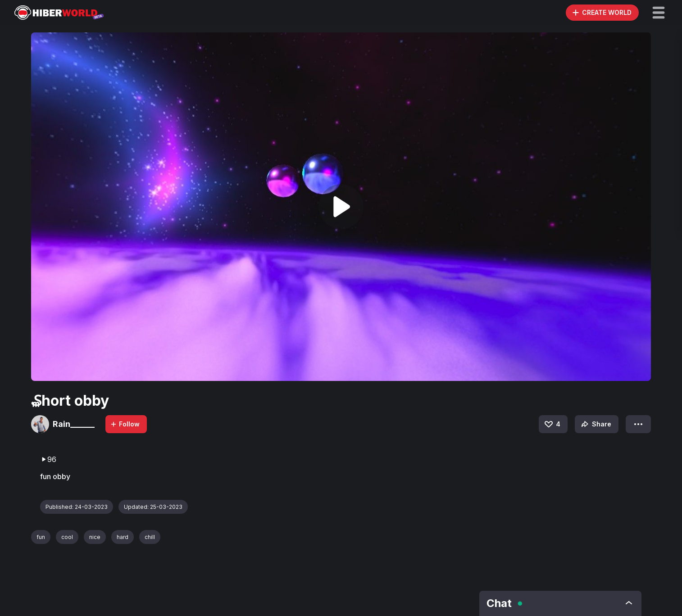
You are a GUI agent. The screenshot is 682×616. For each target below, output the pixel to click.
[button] (659, 13)
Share (595, 424)
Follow (125, 424)
